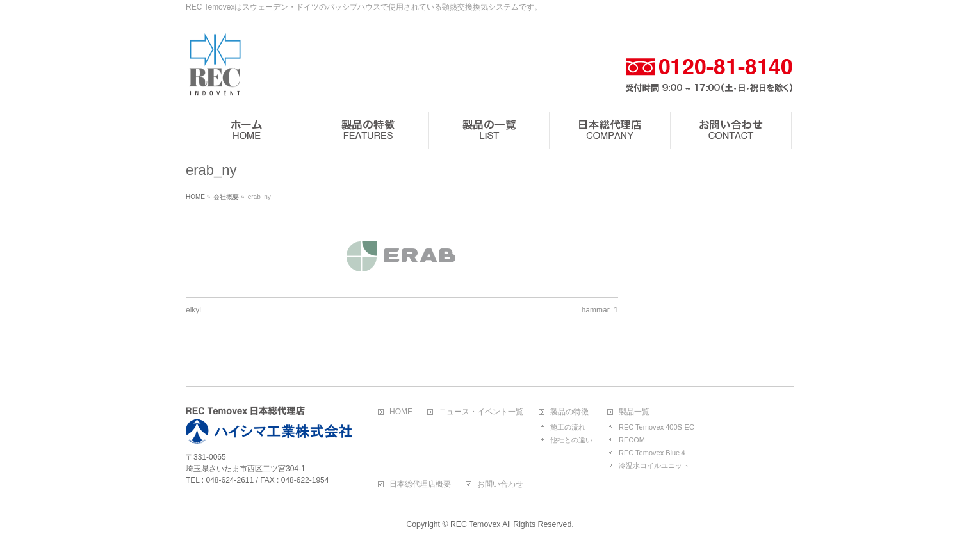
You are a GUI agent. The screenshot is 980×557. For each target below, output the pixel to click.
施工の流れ (568, 427)
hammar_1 (600, 310)
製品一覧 (634, 412)
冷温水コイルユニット (654, 465)
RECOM (632, 440)
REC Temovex (475, 524)
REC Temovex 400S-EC (657, 427)
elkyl (193, 310)
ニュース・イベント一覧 (481, 412)
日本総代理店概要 (420, 484)
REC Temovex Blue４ (653, 453)
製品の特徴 (569, 412)
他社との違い (571, 440)
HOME (401, 412)
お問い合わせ (500, 484)
